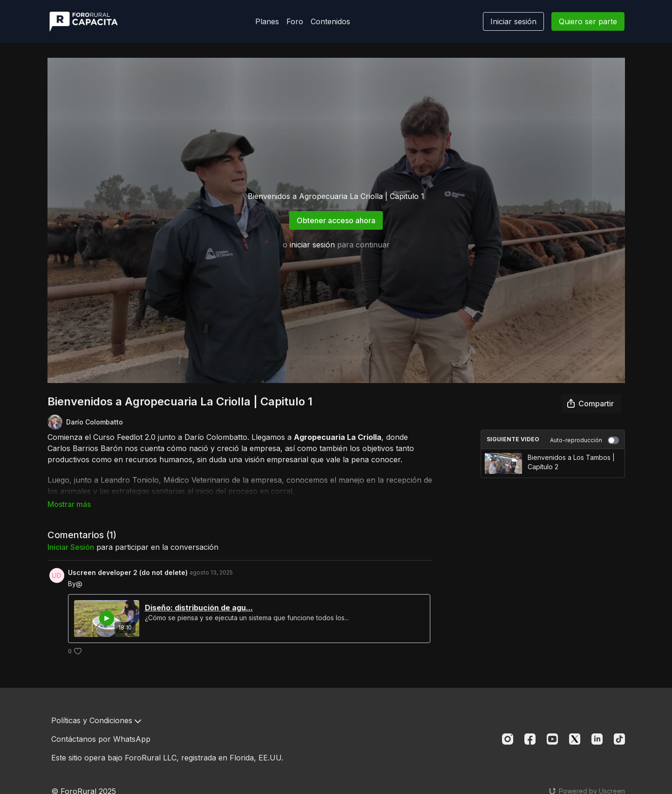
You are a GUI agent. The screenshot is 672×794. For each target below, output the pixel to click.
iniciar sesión (312, 245)
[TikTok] (619, 739)
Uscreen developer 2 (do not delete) (128, 559)
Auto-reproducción (584, 440)
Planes (267, 21)
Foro (295, 21)
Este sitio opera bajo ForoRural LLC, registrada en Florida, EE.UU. (167, 758)
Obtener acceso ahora (336, 220)
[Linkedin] (597, 739)
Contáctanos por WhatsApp (101, 739)
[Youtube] (552, 739)
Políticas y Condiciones (96, 720)
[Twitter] (575, 739)
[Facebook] (530, 739)
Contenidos (330, 21)
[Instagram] (508, 739)
